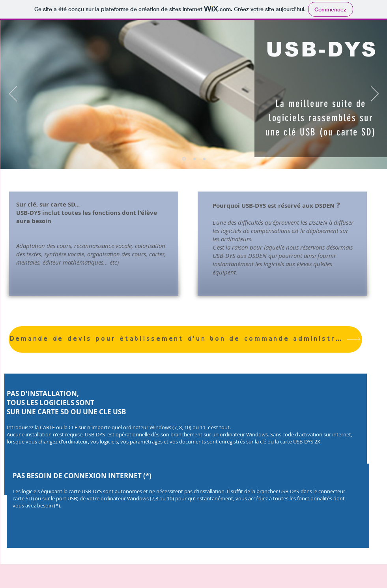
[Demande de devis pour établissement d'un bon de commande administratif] (185, 339)
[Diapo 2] (194, 159)
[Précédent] (13, 94)
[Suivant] (375, 94)
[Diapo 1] (184, 159)
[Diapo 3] (204, 159)
